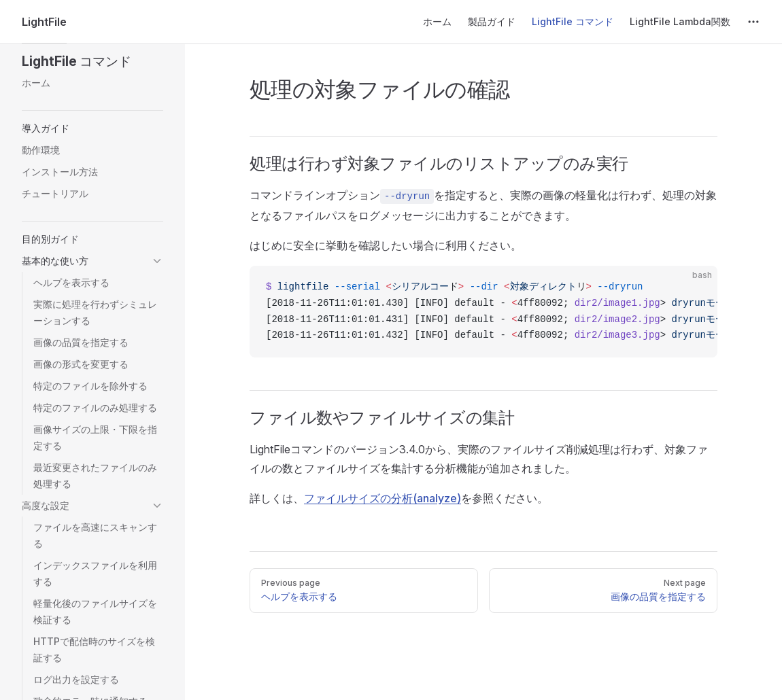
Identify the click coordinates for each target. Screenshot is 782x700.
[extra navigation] (753, 22)
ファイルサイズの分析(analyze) (382, 498)
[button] (92, 61)
